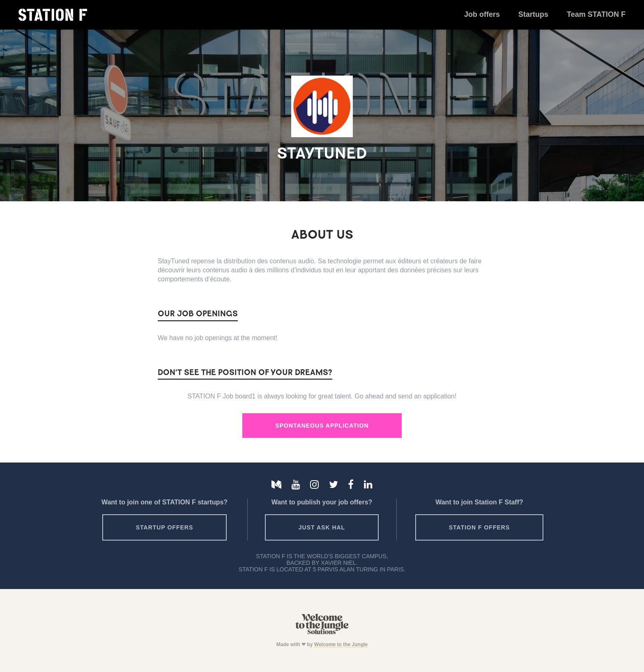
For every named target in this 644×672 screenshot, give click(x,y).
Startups (533, 14)
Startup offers (165, 527)
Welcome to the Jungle (341, 644)
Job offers (482, 14)
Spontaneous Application (322, 426)
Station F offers (479, 527)
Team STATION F (596, 14)
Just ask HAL (322, 527)
